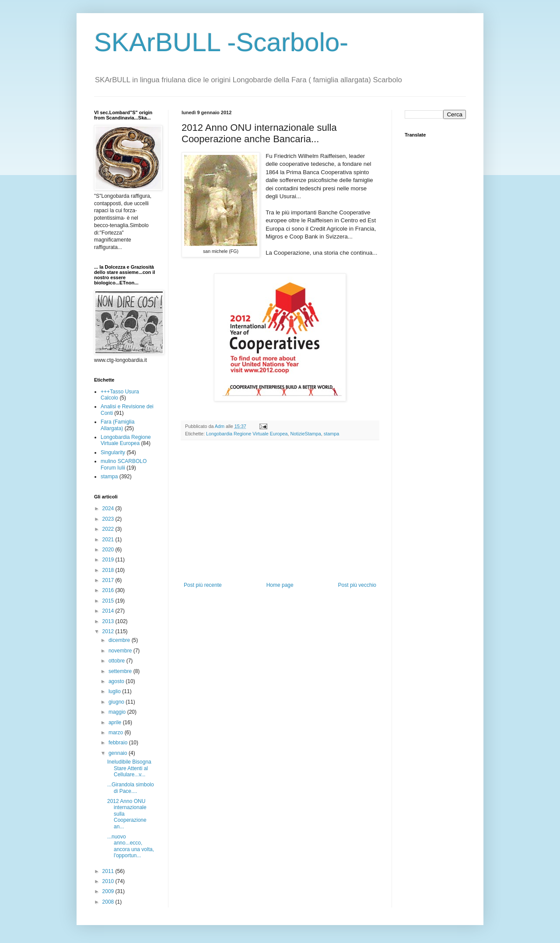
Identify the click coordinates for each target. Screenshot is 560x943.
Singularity (113, 452)
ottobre (117, 661)
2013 (109, 621)
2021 (109, 540)
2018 (109, 570)
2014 (109, 611)
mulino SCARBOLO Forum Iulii (124, 464)
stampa (331, 434)
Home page (280, 585)
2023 (109, 519)
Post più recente (203, 585)
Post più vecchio (357, 585)
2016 (109, 590)
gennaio (119, 753)
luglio (115, 691)
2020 (109, 550)
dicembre (120, 640)
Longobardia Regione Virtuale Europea (247, 434)
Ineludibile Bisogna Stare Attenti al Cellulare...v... (129, 768)
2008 (109, 902)
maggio (118, 712)
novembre (121, 651)
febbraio (119, 743)
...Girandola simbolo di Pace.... (131, 788)
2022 (109, 529)
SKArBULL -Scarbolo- (221, 42)
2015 (109, 601)
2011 (109, 871)
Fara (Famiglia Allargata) (117, 425)
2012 (109, 631)
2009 (109, 891)
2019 (109, 560)
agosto (117, 681)
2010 (109, 881)
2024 (109, 508)
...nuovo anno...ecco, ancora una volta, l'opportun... (131, 846)
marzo (117, 733)
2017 (109, 580)
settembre (121, 671)
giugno (117, 702)
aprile (116, 722)
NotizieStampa (306, 434)
